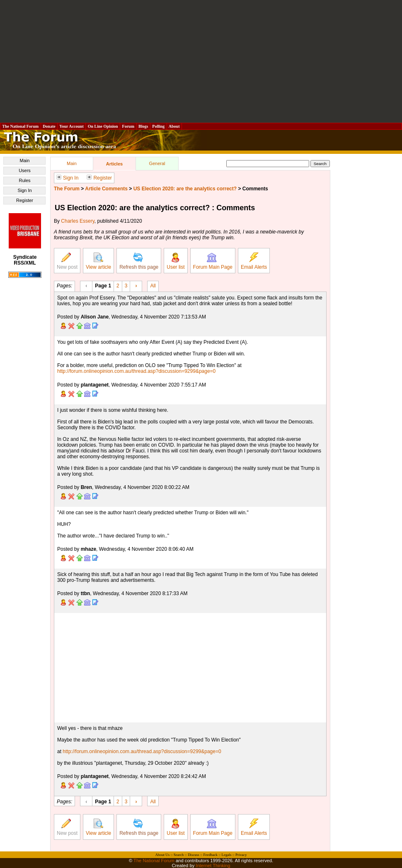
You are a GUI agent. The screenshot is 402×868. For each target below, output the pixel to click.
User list (176, 261)
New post (67, 261)
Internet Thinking (213, 866)
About (174, 126)
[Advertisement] (201, 61)
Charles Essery (77, 221)
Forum (128, 126)
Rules (24, 180)
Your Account (71, 126)
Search (179, 855)
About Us (163, 855)
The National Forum (21, 126)
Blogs (143, 126)
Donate (49, 126)
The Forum (67, 189)
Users (25, 170)
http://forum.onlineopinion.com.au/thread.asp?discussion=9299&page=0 (136, 371)
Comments (255, 189)
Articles (114, 164)
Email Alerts (254, 261)
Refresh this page (139, 261)
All (153, 285)
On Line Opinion (103, 126)
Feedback (210, 855)
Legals (226, 855)
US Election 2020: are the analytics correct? (185, 189)
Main (25, 160)
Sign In (24, 190)
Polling (159, 126)
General (157, 163)
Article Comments (106, 189)
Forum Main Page (213, 261)
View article (98, 261)
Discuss (194, 855)
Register (25, 200)
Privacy (241, 855)
